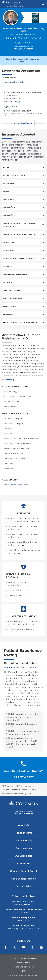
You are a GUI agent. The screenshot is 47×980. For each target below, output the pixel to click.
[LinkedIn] (42, 947)
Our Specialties (24, 856)
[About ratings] (40, 38)
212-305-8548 (23, 921)
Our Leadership (24, 841)
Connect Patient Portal (23, 871)
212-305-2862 (33, 975)
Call (24, 777)
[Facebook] (6, 947)
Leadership (23, 59)
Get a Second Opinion (24, 879)
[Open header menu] (43, 4)
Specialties (11, 59)
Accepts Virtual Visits (15, 82)
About (22, 62)
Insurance (35, 59)
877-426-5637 (24, 912)
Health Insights (24, 833)
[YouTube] (24, 947)
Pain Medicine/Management (16, 485)
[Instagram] (33, 947)
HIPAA (24, 971)
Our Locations (24, 848)
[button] (24, 123)
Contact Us (24, 864)
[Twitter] (15, 947)
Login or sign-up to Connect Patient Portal (23, 113)
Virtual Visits (24, 887)
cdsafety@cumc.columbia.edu (24, 929)
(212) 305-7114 (24, 43)
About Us (23, 825)
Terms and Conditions (24, 967)
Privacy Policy (24, 963)
